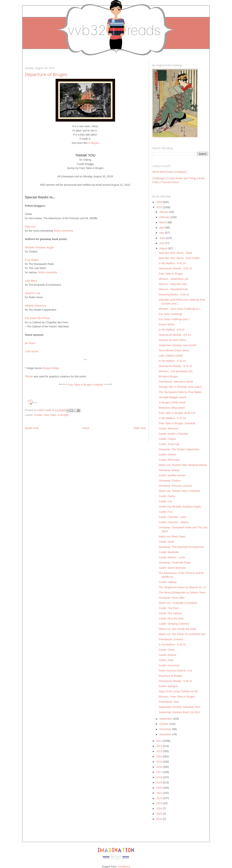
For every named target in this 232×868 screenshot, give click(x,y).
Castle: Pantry (167, 496)
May (162, 233)
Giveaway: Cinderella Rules (175, 563)
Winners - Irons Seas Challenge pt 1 (180, 309)
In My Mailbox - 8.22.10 (172, 418)
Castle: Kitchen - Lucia (172, 557)
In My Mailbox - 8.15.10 (172, 361)
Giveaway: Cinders (170, 481)
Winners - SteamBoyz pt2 (174, 279)
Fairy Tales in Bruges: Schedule (177, 423)
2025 (160, 814)
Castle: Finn (166, 512)
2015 (160, 762)
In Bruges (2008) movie (172, 402)
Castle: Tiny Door (169, 608)
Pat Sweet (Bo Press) (37, 318)
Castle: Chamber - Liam (173, 517)
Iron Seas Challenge (171, 314)
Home (86, 428)
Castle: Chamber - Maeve (174, 522)
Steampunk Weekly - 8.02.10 (175, 268)
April (162, 228)
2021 (160, 793)
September (166, 719)
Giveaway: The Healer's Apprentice (179, 449)
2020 (160, 788)
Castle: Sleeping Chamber (174, 624)
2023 (160, 803)
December (166, 734)
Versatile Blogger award (173, 397)
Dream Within (167, 324)
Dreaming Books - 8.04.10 (174, 294)
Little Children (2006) (171, 356)
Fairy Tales (50, 415)
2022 (160, 798)
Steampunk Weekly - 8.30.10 (175, 681)
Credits (38, 415)
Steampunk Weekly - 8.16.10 (175, 366)
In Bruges (94, 143)
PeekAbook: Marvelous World (176, 382)
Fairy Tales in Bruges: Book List (177, 413)
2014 (160, 756)
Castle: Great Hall (169, 444)
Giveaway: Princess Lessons (175, 486)
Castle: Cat (165, 501)
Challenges (159, 178)
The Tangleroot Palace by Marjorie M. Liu (182, 587)
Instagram (181, 172)
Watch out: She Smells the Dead (178, 629)
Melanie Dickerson (36, 306)
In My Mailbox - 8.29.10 (172, 645)
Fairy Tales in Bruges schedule (85, 385)
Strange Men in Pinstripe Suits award (180, 387)
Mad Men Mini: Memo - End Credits (179, 258)
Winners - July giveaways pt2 (176, 371)
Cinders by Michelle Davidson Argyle (180, 507)
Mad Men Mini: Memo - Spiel (175, 253)
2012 (160, 746)
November (166, 729)
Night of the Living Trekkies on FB (178, 691)
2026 (160, 819)
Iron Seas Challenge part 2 (174, 319)
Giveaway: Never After (172, 598)
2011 (160, 741)
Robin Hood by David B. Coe (175, 671)
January (164, 212)
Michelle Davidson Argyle (39, 247)
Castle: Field (166, 660)
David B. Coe (33, 293)
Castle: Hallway (168, 582)
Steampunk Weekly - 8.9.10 (175, 335)
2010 (160, 207)
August (164, 248)
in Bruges (63, 415)
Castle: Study (166, 542)
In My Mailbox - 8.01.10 (172, 263)
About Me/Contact (163, 172)
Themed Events (170, 182)
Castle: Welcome (169, 429)
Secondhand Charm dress (174, 350)
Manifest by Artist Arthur (173, 340)
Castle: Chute (167, 650)
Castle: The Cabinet (170, 613)
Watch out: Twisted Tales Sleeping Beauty (183, 465)
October (164, 724)
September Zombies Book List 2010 (179, 712)
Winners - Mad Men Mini (173, 284)
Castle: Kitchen (167, 455)
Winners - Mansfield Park (173, 289)
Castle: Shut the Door (171, 619)
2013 (160, 751)
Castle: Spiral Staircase (172, 568)
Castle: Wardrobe (169, 552)
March (163, 222)
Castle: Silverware (169, 460)
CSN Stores (32, 351)
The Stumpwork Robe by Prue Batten (180, 392)
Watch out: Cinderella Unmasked (178, 603)
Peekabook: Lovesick (171, 639)
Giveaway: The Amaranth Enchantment (181, 547)
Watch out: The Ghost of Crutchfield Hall (182, 634)
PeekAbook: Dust (169, 702)
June (162, 238)
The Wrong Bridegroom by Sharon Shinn (182, 592)
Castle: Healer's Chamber (174, 434)
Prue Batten (32, 260)
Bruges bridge (51, 368)
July (162, 243)
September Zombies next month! (178, 345)
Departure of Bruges (170, 676)
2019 (160, 782)
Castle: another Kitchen (172, 475)
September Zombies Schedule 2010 (179, 707)
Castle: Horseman (169, 665)
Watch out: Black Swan (172, 537)
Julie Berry (31, 281)
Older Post (140, 428)
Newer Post (32, 428)
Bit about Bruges (168, 376)
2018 (160, 777)
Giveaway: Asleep (169, 470)
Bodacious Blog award (172, 408)
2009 (160, 202)
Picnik (29, 376)
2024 (160, 809)
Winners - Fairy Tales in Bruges (177, 697)
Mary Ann (30, 227)
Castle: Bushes (167, 655)
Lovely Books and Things (182, 178)
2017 (160, 772)
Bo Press (30, 343)
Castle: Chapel (167, 439)
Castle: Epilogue (168, 686)
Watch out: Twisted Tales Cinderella (179, 491)
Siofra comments (63, 231)
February (165, 217)
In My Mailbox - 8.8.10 (172, 330)
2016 (160, 767)
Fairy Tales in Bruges (171, 274)
